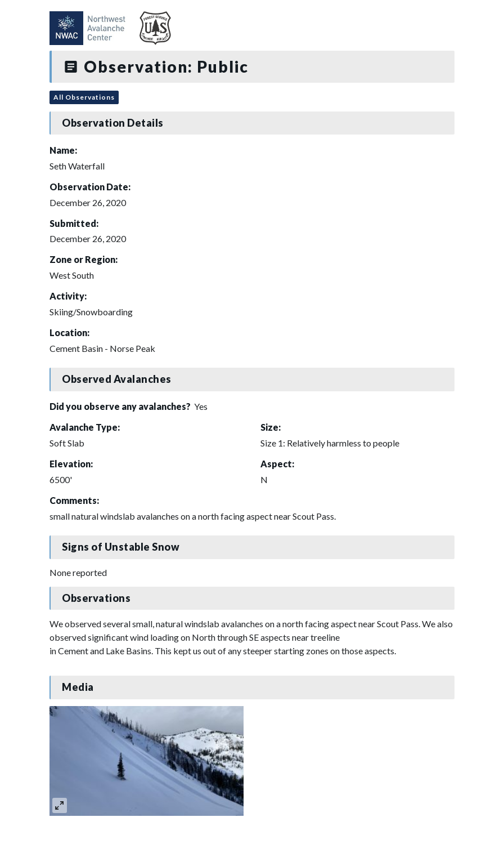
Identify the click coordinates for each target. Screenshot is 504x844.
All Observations (84, 97)
